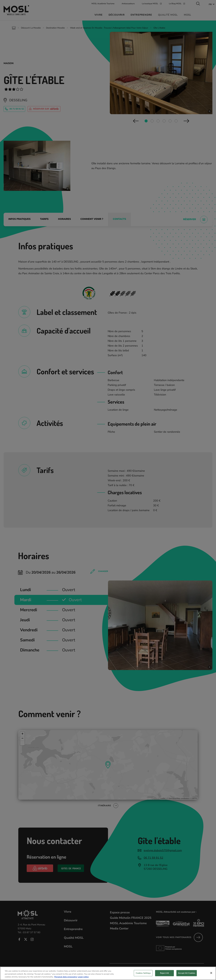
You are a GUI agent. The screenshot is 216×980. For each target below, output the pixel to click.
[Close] (211, 973)
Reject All (164, 973)
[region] (108, 973)
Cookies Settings (143, 973)
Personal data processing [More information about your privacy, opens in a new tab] (66, 977)
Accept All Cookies (187, 973)
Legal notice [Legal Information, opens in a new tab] (83, 977)
